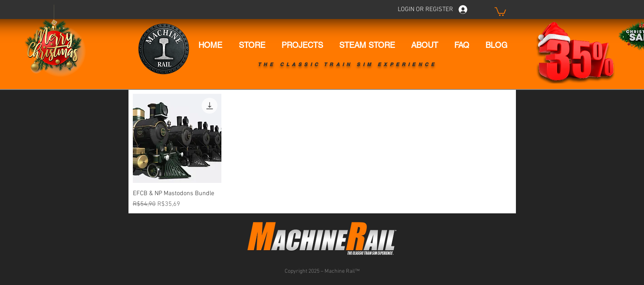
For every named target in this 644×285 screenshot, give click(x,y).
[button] (500, 11)
